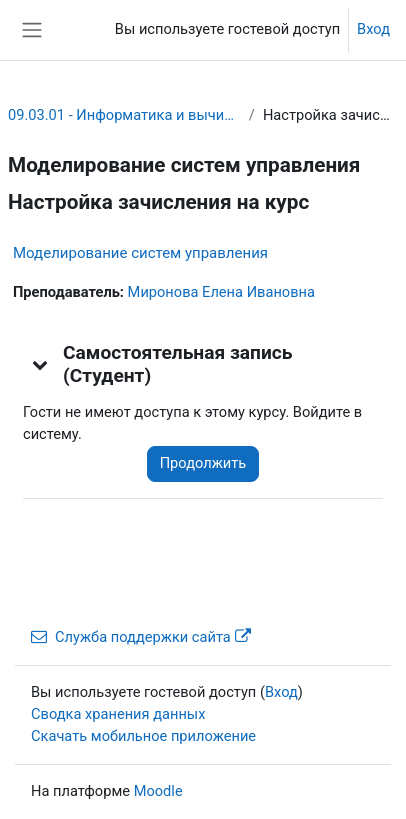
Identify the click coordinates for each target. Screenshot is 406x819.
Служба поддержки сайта (141, 637)
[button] (41, 364)
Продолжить (203, 463)
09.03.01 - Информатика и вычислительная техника (124, 115)
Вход (373, 29)
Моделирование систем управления (140, 253)
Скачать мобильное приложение (143, 736)
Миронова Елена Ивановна (221, 292)
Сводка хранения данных (118, 714)
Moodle (158, 791)
